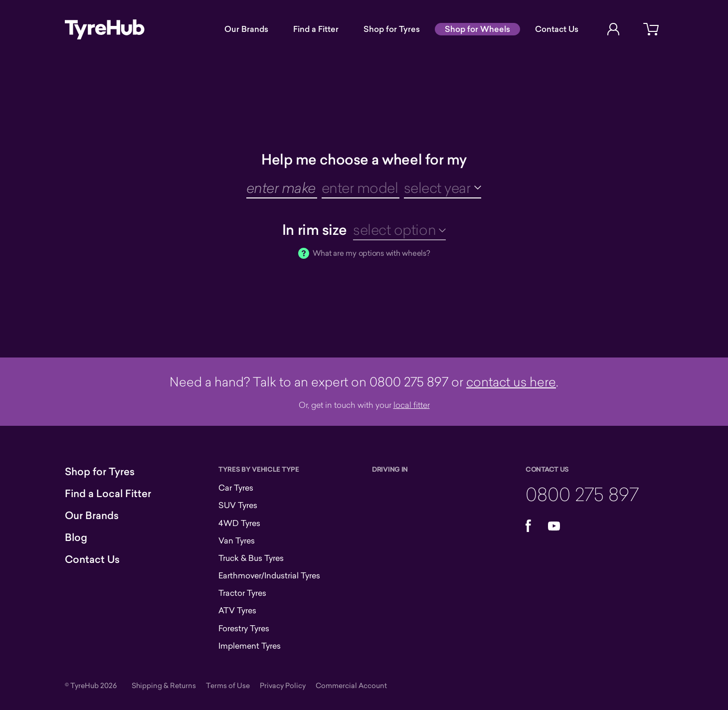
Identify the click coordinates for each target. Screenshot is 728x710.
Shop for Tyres (392, 29)
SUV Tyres (238, 505)
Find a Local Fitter (108, 494)
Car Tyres (236, 488)
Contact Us (557, 29)
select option (394, 229)
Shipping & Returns (164, 685)
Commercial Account (351, 685)
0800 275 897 (582, 494)
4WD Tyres (239, 523)
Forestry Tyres (244, 628)
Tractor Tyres (242, 593)
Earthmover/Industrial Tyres (269, 575)
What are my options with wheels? (371, 253)
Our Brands (246, 29)
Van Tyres (237, 540)
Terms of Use (228, 685)
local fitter (412, 405)
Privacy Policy (283, 685)
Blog (76, 537)
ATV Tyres (237, 610)
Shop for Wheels (477, 29)
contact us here (511, 382)
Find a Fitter (316, 29)
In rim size (315, 230)
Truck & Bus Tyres (251, 558)
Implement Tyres (250, 646)
